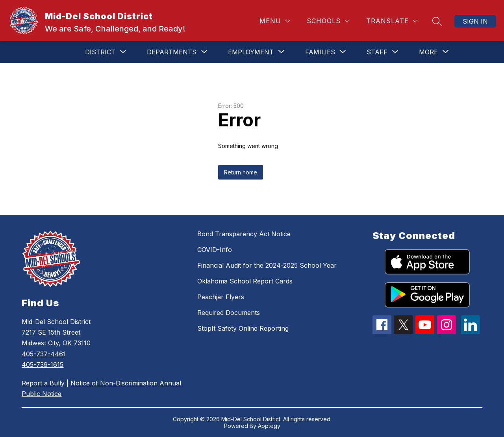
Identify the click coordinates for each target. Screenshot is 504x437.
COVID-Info (215, 250)
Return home (241, 172)
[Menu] (275, 21)
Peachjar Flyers (221, 297)
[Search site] (437, 21)
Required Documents (229, 313)
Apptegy (269, 426)
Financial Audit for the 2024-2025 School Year (267, 265)
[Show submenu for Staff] (377, 52)
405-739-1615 (43, 365)
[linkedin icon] (471, 332)
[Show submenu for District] (100, 52)
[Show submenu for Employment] (251, 52)
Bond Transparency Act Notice (244, 234)
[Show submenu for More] (428, 52)
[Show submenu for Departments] (172, 52)
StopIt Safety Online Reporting (243, 328)
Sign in (475, 21)
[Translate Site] (392, 21)
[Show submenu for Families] (320, 52)
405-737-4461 (44, 354)
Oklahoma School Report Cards (245, 281)
